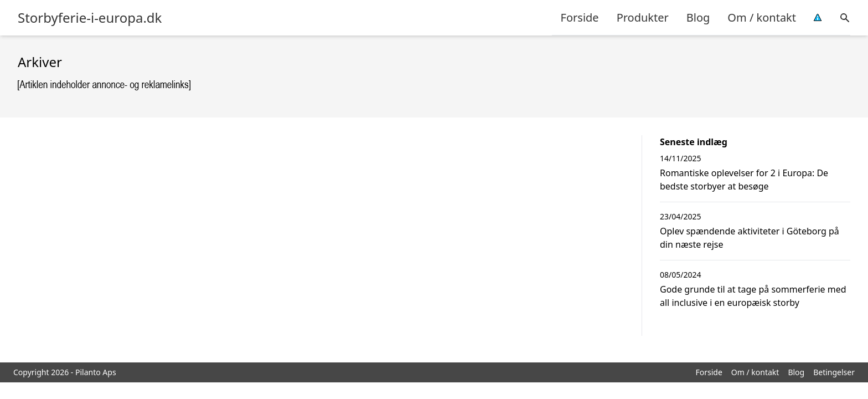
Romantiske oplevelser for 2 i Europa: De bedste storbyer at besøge (744, 180)
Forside (580, 17)
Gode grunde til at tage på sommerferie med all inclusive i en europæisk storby (753, 296)
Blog (698, 17)
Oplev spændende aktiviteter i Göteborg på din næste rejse (750, 238)
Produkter (643, 17)
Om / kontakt (762, 17)
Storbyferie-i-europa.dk (90, 18)
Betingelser (834, 372)
